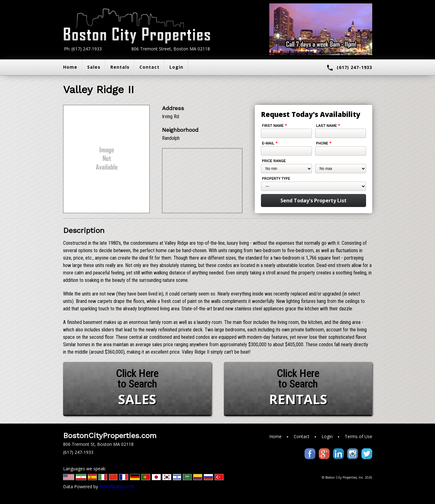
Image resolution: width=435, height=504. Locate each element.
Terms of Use (358, 436)
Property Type (276, 179)
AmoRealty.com (117, 486)
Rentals (120, 67)
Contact (149, 67)
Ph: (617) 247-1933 (83, 49)
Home (70, 67)
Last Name (328, 126)
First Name (274, 126)
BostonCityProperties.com (110, 436)
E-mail (270, 143)
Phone (324, 143)
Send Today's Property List (313, 200)
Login (176, 67)
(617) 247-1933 (349, 68)
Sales (94, 67)
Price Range (274, 161)
